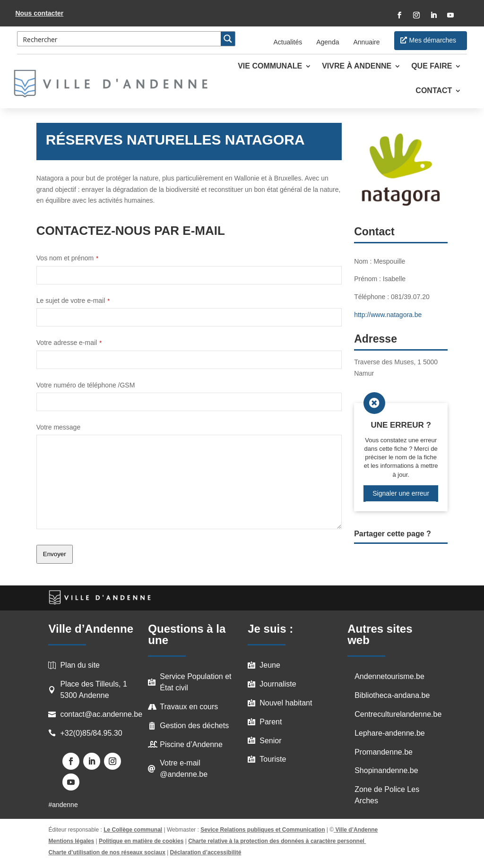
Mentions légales (71, 841)
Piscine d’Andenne (191, 744)
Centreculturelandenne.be (398, 714)
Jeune (270, 665)
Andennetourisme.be (389, 676)
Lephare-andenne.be (390, 733)
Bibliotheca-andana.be (392, 695)
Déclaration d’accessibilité (206, 852)
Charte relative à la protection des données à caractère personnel (277, 841)
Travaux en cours (189, 707)
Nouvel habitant (286, 703)
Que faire (432, 66)
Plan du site (80, 665)
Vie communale (270, 66)
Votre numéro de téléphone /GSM (86, 385)
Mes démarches (433, 40)
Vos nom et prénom (67, 258)
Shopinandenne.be (386, 770)
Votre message (58, 427)
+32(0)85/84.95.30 (91, 733)
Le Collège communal (133, 830)
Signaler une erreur (401, 493)
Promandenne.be (384, 752)
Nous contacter (39, 13)
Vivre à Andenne (357, 66)
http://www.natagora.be (388, 315)
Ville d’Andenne (356, 830)
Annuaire (366, 42)
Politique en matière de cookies (141, 841)
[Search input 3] (120, 39)
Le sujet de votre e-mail (73, 301)
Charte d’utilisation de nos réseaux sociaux (107, 852)
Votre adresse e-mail (69, 343)
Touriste (273, 759)
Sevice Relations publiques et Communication (263, 830)
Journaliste (278, 684)
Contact (434, 91)
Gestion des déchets (194, 726)
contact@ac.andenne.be (101, 714)
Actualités (288, 42)
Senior (270, 741)
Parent (271, 722)
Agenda (328, 42)
